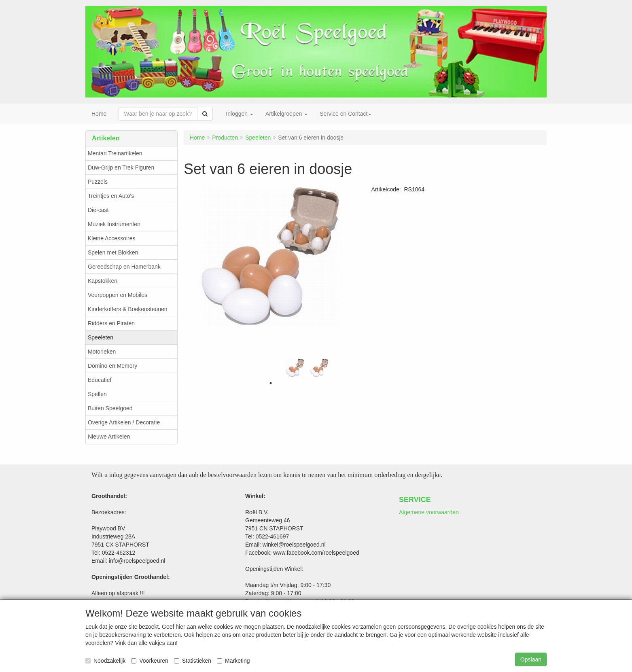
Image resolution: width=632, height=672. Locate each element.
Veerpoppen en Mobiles (118, 295)
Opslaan (531, 659)
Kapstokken (103, 281)
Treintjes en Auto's (111, 196)
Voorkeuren (150, 661)
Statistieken (193, 661)
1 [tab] (271, 383)
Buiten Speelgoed (110, 408)
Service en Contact (346, 114)
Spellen (97, 394)
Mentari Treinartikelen (115, 153)
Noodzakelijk (105, 661)
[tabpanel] (295, 368)
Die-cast (98, 210)
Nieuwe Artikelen (109, 437)
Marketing (233, 661)
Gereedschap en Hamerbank (124, 267)
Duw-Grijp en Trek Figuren (121, 167)
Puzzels (98, 182)
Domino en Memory (112, 366)
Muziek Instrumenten (114, 224)
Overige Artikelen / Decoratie (124, 422)
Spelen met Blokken (113, 252)
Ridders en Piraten (111, 323)
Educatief (100, 380)
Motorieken (102, 352)
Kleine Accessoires (112, 238)
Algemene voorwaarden (429, 512)
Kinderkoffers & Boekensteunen (128, 309)
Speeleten (101, 337)
